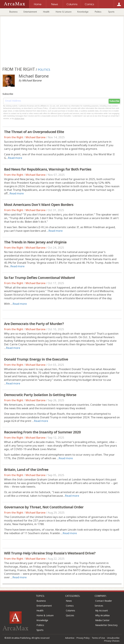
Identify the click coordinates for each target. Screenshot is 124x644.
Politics (98, 12)
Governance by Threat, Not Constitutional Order (44, 507)
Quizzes (70, 615)
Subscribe (114, 101)
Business (13, 12)
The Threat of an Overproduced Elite (34, 132)
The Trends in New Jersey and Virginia (35, 242)
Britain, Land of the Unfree (26, 469)
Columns (70, 610)
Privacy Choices (112, 641)
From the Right (14, 137)
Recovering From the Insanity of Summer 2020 (42, 432)
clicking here (19, 118)
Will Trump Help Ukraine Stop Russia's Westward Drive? (50, 553)
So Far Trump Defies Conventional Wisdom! (39, 277)
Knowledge (83, 12)
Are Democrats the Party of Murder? (34, 324)
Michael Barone (36, 137)
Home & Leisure (64, 12)
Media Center (102, 620)
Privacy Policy (83, 638)
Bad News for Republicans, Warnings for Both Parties (48, 169)
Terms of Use (98, 638)
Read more (15, 158)
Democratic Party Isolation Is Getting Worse (40, 395)
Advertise (70, 638)
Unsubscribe (113, 638)
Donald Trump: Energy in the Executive (36, 359)
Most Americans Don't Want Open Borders (39, 204)
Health (46, 12)
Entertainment (30, 12)
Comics (70, 606)
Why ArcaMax (102, 615)
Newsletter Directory (106, 625)
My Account (102, 610)
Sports (111, 12)
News (69, 601)
